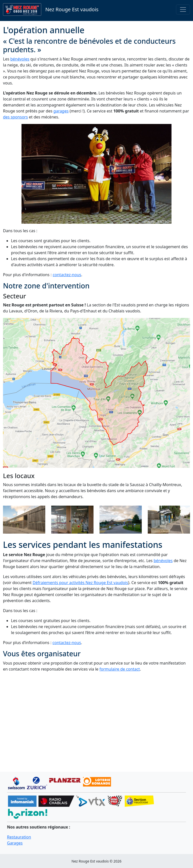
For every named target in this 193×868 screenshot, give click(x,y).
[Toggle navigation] (183, 9)
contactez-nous (67, 275)
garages (61, 111)
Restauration (19, 837)
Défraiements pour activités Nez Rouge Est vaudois (80, 583)
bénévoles (20, 59)
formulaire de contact (120, 669)
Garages (15, 843)
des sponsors (15, 117)
